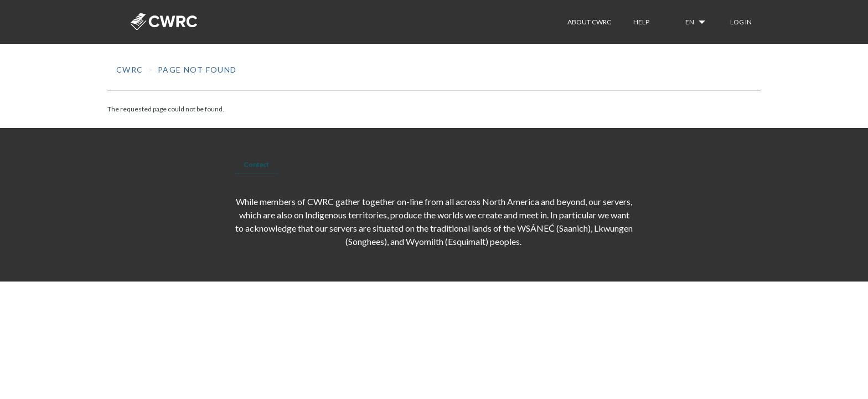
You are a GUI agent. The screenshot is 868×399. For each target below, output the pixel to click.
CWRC (130, 70)
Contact (256, 164)
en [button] (690, 22)
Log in (741, 22)
